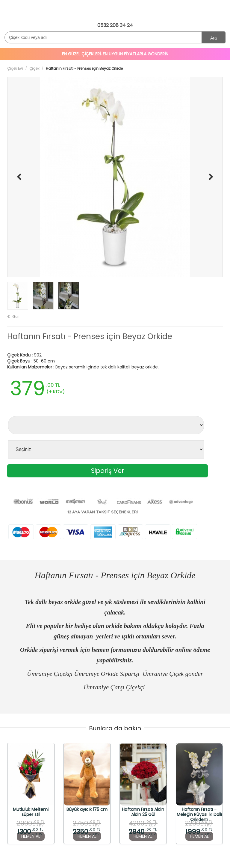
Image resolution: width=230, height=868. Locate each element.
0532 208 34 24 (115, 25)
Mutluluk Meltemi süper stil (31, 812)
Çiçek (34, 68)
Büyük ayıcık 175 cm (87, 810)
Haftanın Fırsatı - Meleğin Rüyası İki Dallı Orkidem (199, 812)
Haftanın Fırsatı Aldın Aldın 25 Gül (143, 812)
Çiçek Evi (15, 68)
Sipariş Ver (108, 471)
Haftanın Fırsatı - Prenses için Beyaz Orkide (90, 337)
